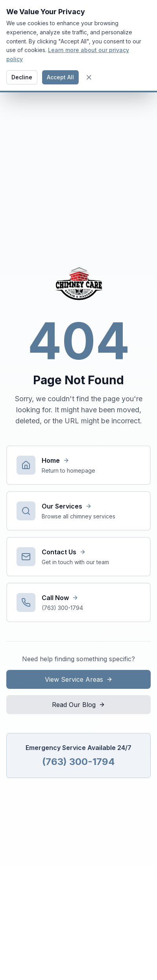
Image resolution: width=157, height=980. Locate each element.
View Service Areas (79, 679)
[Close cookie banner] (89, 77)
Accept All (60, 77)
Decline (22, 77)
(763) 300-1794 (78, 762)
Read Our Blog (78, 705)
